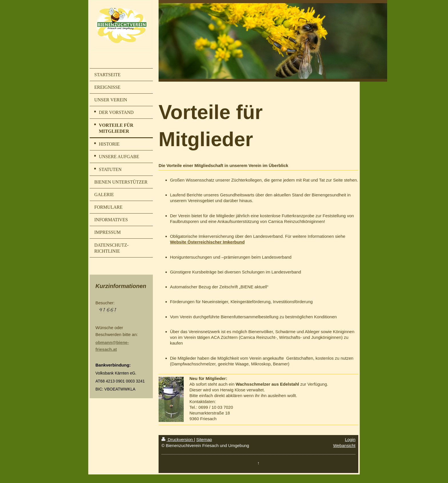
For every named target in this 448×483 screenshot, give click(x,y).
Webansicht (344, 445)
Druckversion (178, 439)
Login (350, 439)
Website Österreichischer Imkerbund (207, 242)
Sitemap (204, 439)
